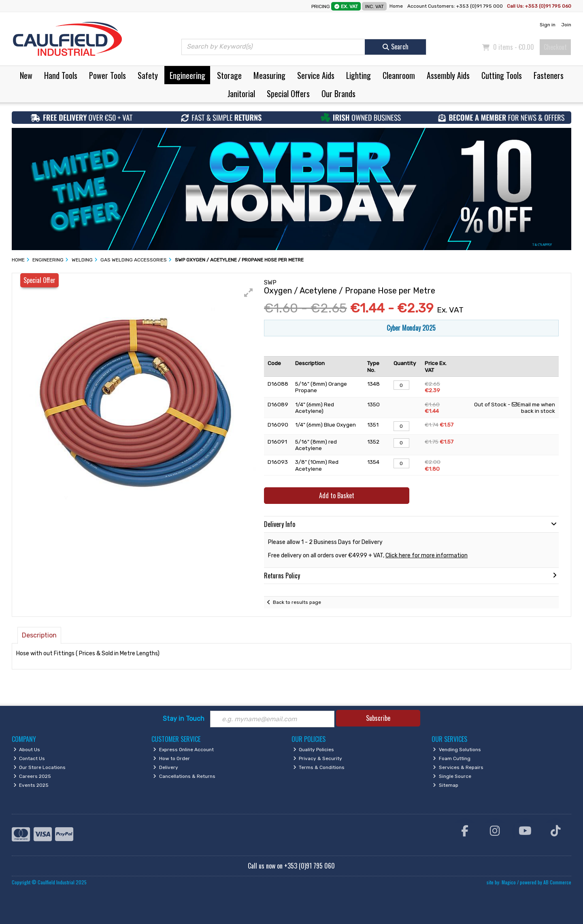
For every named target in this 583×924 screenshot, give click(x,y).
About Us (27, 750)
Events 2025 (31, 785)
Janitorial (241, 93)
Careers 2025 (32, 776)
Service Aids (316, 75)
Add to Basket (337, 495)
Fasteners (549, 75)
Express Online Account (183, 750)
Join (566, 25)
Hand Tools (61, 75)
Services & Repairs (458, 767)
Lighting (359, 75)
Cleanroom (399, 75)
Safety (148, 75)
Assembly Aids (448, 75)
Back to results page (297, 602)
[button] (249, 293)
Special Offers (288, 93)
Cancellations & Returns (184, 776)
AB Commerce (557, 882)
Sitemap (446, 785)
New (26, 75)
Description (39, 635)
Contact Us (29, 758)
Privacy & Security (318, 758)
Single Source (452, 776)
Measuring (269, 75)
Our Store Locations (40, 767)
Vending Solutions (457, 750)
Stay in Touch (184, 719)
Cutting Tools (502, 75)
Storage (229, 75)
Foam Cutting (452, 758)
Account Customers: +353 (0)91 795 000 (456, 6)
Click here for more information (427, 555)
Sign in (548, 25)
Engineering (187, 75)
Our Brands (338, 93)
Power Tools (107, 75)
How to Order (171, 758)
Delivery (166, 767)
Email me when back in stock (533, 408)
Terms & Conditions (319, 767)
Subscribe (378, 718)
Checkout (555, 47)
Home (396, 6)
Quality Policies (314, 750)
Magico (509, 882)
